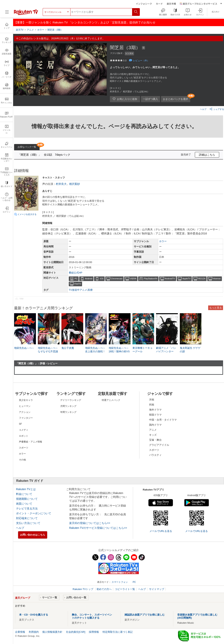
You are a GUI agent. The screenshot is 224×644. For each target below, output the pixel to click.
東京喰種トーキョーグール (143, 350)
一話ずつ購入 (150, 99)
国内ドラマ (155, 425)
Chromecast (117, 279)
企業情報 (20, 632)
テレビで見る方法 (27, 509)
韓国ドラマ (155, 415)
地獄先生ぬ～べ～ (24, 348)
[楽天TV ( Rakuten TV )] (26, 14)
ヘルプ (203, 109)
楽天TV (20, 30)
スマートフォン (120, 582)
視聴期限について (27, 499)
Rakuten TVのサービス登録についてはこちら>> (98, 528)
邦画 (152, 405)
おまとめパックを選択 (176, 99)
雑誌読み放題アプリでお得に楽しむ (145, 615)
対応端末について (27, 518)
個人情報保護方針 (52, 632)
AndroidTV (170, 279)
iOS (102, 279)
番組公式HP (76, 273)
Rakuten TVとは (26, 489)
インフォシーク (144, 4)
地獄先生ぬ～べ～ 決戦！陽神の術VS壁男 (120, 351)
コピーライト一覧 (125, 589)
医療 (90, 290)
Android (89, 279)
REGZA (202, 279)
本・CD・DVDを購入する (34, 615)
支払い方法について (28, 523)
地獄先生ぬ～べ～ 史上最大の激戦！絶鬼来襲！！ (96, 351)
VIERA (133, 279)
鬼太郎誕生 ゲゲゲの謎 (190, 350)
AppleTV (187, 279)
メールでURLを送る (161, 531)
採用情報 (94, 632)
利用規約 (34, 632)
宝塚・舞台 (155, 440)
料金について (24, 494)
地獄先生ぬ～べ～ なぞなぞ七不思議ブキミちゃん (49, 351)
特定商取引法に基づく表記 (118, 632)
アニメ (153, 430)
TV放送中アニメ (78, 290)
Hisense (217, 279)
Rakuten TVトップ (83, 589)
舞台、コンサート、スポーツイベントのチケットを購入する (92, 616)
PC (76, 279)
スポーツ (154, 450)
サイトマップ (157, 589)
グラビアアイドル (159, 445)
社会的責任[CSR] (76, 632)
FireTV (78, 284)
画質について (24, 504)
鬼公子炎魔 (68, 348)
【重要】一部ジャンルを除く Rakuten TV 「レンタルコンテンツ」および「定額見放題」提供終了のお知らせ (85, 22)
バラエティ (155, 455)
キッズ (153, 435)
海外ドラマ (155, 410)
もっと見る (216, 308)
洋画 (152, 400)
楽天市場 (171, 4)
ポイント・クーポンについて (34, 513)
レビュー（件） (141, 61)
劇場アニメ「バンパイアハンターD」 (166, 351)
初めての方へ (104, 589)
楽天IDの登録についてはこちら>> (90, 523)
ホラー (163, 241)
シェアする (217, 109)
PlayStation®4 (151, 279)
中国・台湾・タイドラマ (163, 420)
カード (159, 4)
